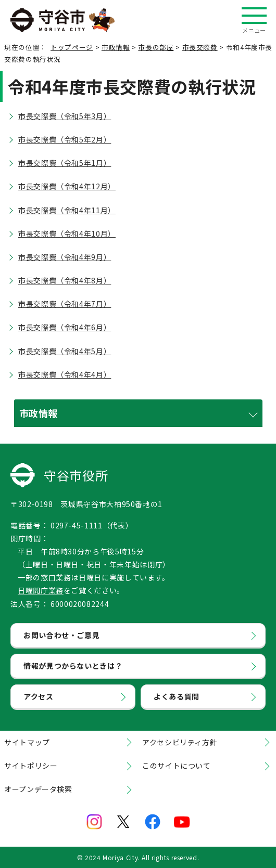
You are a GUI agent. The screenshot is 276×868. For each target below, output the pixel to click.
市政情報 (116, 47)
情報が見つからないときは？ (73, 666)
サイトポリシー (31, 766)
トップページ (72, 47)
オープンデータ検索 (38, 789)
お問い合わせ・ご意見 (61, 635)
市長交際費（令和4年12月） (67, 186)
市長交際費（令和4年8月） (65, 280)
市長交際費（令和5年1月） (65, 163)
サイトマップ (27, 742)
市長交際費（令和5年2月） (65, 139)
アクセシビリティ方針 (180, 742)
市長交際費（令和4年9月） (65, 257)
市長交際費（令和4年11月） (67, 210)
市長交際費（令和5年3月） (65, 116)
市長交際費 (200, 47)
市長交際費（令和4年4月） (65, 374)
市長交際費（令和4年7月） (65, 304)
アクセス (39, 696)
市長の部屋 (156, 47)
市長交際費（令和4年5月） (65, 351)
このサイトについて (177, 766)
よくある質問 (177, 696)
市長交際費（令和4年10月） (67, 234)
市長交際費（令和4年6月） (65, 327)
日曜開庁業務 (41, 590)
